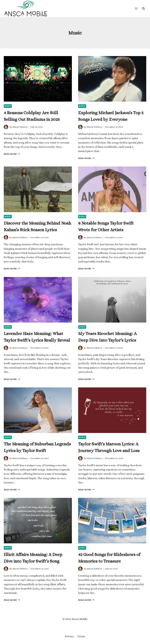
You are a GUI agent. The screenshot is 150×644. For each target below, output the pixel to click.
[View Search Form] (143, 9)
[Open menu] (136, 8)
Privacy (70, 636)
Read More (12, 154)
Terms (81, 636)
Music (8, 106)
